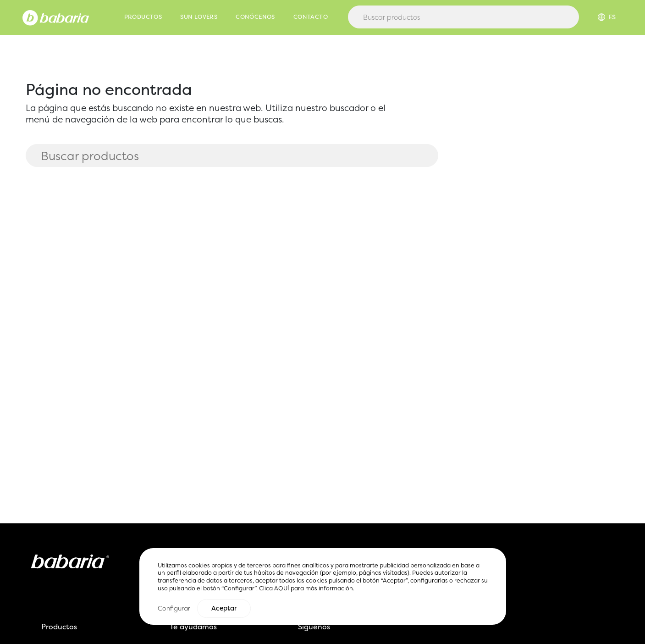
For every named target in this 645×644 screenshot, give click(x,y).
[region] (323, 587)
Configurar (174, 608)
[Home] (56, 17)
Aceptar (224, 609)
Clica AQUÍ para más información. (307, 588)
